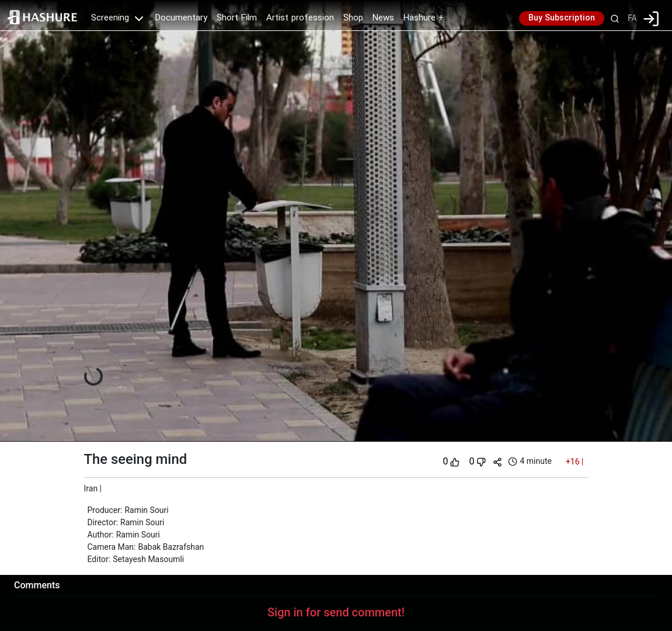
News (383, 18)
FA (632, 18)
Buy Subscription (562, 18)
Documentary (181, 18)
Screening (119, 18)
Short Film (237, 18)
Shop (353, 18)
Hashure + (424, 18)
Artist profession (300, 18)
